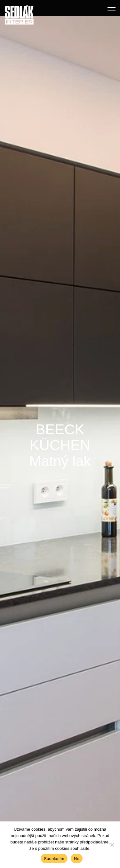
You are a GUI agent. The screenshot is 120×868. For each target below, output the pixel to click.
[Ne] (112, 845)
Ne (77, 859)
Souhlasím (54, 859)
